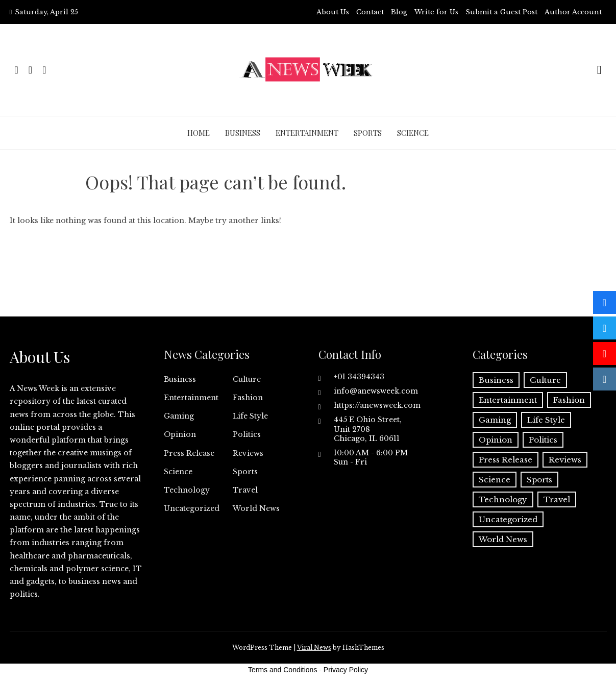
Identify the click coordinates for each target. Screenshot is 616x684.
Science (413, 133)
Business (243, 133)
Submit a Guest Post (501, 12)
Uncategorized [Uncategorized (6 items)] (508, 519)
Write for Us (436, 12)
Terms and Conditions (282, 670)
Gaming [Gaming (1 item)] (495, 420)
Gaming (179, 416)
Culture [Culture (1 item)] (545, 380)
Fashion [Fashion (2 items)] (569, 400)
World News (256, 508)
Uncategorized (192, 508)
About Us (333, 12)
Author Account (573, 12)
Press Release (189, 453)
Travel (245, 490)
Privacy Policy (346, 670)
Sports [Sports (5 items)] (539, 480)
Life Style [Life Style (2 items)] (546, 420)
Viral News (314, 648)
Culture (247, 379)
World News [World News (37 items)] (503, 539)
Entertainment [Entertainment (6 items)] (508, 400)
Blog (399, 12)
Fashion (248, 398)
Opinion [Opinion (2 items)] (496, 440)
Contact (370, 12)
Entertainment (307, 133)
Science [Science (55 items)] (495, 480)
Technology (187, 490)
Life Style (250, 416)
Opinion (180, 434)
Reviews (248, 453)
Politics (247, 434)
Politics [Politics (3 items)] (543, 440)
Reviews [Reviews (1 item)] (565, 460)
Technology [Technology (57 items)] (503, 499)
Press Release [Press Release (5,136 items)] (506, 460)
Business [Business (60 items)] (496, 380)
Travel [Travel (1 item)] (557, 499)
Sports (368, 133)
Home (199, 133)
